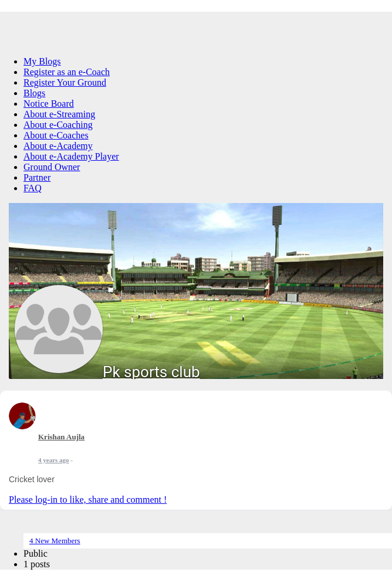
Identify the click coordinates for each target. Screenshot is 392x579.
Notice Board (49, 104)
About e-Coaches (56, 135)
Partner (37, 177)
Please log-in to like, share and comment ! (88, 500)
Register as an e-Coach (67, 72)
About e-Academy (58, 146)
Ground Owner (52, 167)
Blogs (34, 93)
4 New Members (55, 541)
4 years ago (54, 460)
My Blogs (42, 61)
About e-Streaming (59, 114)
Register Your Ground (65, 82)
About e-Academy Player (71, 156)
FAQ (33, 188)
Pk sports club (151, 372)
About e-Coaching (58, 125)
